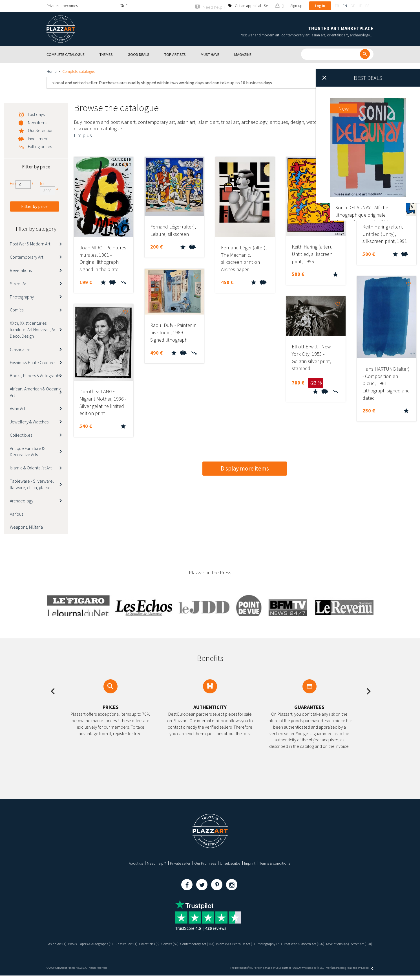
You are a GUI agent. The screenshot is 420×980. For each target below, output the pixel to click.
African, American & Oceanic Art (36, 392)
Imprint (250, 863)
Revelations (21, 270)
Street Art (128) (224, 948)
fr (337, 6)
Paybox (340, 972)
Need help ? (156, 863)
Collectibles (21, 434)
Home (51, 71)
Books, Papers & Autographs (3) (104, 943)
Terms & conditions (275, 863)
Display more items (245, 468)
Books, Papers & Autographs (35, 375)
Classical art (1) (143, 943)
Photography (22, 296)
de (353, 6)
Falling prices (40, 146)
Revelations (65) (197, 948)
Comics (17, 309)
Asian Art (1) (67, 943)
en (345, 6)
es (367, 6)
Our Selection (41, 130)
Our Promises (205, 863)
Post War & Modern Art (30, 243)
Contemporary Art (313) (223, 943)
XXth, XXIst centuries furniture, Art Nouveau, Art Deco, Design (33, 329)
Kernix (367, 972)
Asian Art (17, 408)
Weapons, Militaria (26, 527)
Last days (36, 114)
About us (136, 863)
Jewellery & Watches (29, 421)
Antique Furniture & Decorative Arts (27, 451)
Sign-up (296, 6)
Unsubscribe (230, 863)
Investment (38, 138)
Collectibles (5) (169, 943)
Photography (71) (301, 943)
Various (16, 513)
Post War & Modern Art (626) (340, 943)
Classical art (21, 349)
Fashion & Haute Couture (32, 362)
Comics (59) (193, 943)
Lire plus (83, 135)
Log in (320, 6)
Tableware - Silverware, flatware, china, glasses (32, 484)
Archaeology (22, 500)
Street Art (19, 283)
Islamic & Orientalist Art (31, 467)
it (360, 6)
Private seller (180, 863)
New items (37, 122)
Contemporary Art (26, 256)
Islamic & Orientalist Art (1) (265, 943)
